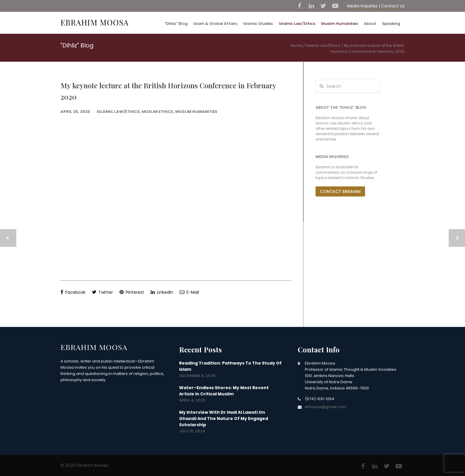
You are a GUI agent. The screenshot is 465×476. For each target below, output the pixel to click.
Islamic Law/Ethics (297, 24)
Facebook (73, 292)
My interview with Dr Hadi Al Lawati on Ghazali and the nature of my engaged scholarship (224, 419)
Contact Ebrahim (340, 191)
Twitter (102, 292)
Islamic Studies (258, 24)
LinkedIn (162, 292)
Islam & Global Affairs (215, 24)
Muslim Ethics (157, 112)
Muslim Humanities (340, 24)
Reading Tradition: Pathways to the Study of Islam (230, 366)
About (370, 24)
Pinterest (132, 292)
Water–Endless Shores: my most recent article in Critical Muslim (224, 391)
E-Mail (189, 292)
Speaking (391, 24)
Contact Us (393, 6)
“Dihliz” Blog (176, 24)
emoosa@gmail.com (325, 407)
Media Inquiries (362, 6)
